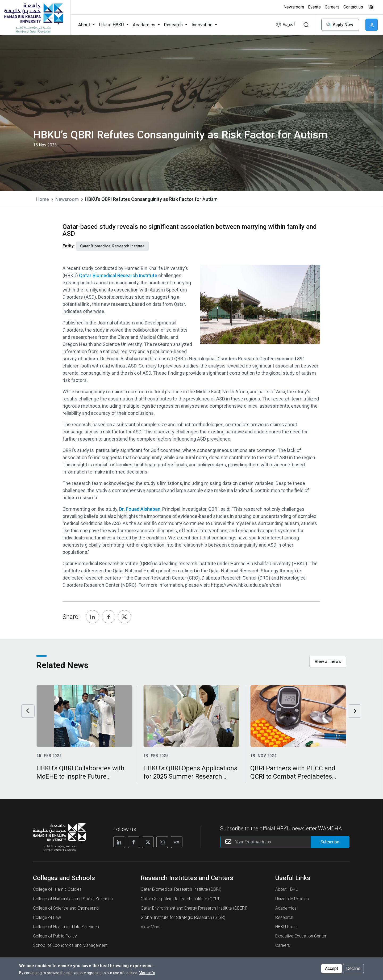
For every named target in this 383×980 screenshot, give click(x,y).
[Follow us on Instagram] (162, 842)
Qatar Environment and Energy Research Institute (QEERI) (194, 908)
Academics (286, 908)
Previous (28, 711)
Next (355, 711)
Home (43, 199)
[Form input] (330, 842)
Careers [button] (332, 7)
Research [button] (173, 25)
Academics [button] (144, 25)
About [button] (84, 25)
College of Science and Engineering (66, 908)
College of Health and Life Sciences (66, 927)
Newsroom (67, 199)
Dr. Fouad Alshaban (140, 509)
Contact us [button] (353, 7)
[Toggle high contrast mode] (370, 7)
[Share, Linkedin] (93, 617)
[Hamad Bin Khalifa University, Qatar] (33, 18)
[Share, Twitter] (124, 617)
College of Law (47, 917)
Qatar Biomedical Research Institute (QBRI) (181, 889)
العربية (289, 24)
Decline (353, 968)
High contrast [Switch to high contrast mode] (371, 7)
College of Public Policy (55, 936)
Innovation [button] (202, 25)
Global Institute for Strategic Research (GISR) (183, 917)
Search (306, 25)
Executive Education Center (301, 936)
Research (284, 917)
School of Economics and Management (70, 945)
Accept (332, 968)
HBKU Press (286, 927)
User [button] (372, 25)
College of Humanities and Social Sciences (73, 899)
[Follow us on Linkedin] (119, 842)
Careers (283, 945)
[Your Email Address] (285, 842)
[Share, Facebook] (109, 617)
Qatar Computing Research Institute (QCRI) (181, 899)
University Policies (292, 899)
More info (147, 973)
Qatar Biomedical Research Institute (118, 275)
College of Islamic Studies (57, 889)
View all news (328, 662)
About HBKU (287, 889)
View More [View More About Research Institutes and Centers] (151, 927)
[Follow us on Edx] (177, 842)
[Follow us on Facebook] (134, 842)
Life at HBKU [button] (111, 25)
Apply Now (339, 25)
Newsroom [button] (294, 7)
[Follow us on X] (148, 842)
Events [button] (314, 7)
